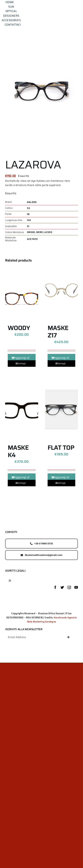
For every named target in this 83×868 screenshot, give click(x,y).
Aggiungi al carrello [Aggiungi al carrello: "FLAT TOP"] (61, 479)
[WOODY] (22, 290)
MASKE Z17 (58, 332)
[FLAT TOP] (62, 410)
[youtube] (76, 587)
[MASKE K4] (22, 410)
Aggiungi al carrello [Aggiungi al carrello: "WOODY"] (22, 360)
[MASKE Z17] (62, 290)
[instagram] (69, 587)
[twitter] (62, 587)
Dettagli (22, 363)
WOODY (19, 328)
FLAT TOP (61, 448)
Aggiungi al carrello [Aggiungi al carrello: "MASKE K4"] (22, 479)
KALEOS (32, 202)
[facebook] (55, 587)
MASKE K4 (18, 451)
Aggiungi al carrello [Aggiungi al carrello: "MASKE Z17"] (61, 360)
